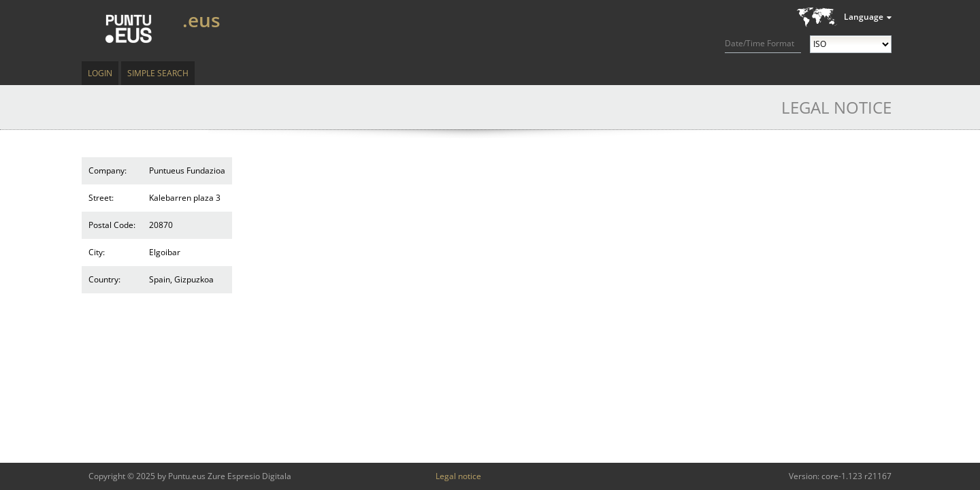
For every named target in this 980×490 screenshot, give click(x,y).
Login (100, 73)
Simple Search (158, 73)
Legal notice (458, 476)
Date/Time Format (759, 43)
